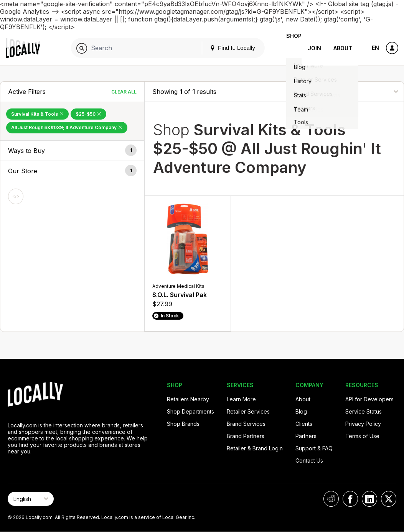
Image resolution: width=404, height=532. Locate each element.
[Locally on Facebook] (350, 499)
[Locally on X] (389, 499)
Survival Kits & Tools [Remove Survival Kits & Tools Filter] (37, 114)
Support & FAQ (314, 448)
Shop (288, 48)
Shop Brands (183, 424)
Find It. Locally (220, 48)
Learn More (241, 399)
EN (375, 48)
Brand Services (246, 424)
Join (314, 48)
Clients (304, 424)
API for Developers (369, 399)
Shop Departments (190, 411)
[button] (72, 151)
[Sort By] (358, 91)
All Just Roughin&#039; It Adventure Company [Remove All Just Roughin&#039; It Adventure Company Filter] (67, 127)
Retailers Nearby (188, 399)
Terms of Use (362, 436)
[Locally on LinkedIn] (369, 499)
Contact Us (309, 461)
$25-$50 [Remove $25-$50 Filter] (88, 114)
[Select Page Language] (31, 499)
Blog (301, 411)
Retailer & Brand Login (255, 448)
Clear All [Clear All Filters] (124, 92)
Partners (306, 436)
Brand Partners (246, 436)
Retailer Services (248, 411)
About (343, 48)
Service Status (364, 411)
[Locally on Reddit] (331, 499)
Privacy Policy (363, 424)
